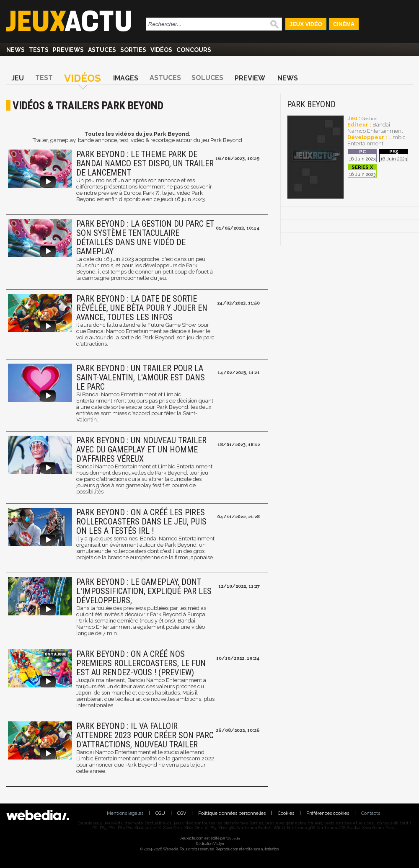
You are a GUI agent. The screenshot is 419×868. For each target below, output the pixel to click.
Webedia (233, 838)
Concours (194, 50)
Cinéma (344, 24)
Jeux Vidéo (306, 24)
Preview (250, 78)
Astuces (102, 50)
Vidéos (161, 50)
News (16, 50)
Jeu (18, 78)
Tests (39, 50)
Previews (68, 50)
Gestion (370, 119)
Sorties (133, 50)
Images (126, 78)
